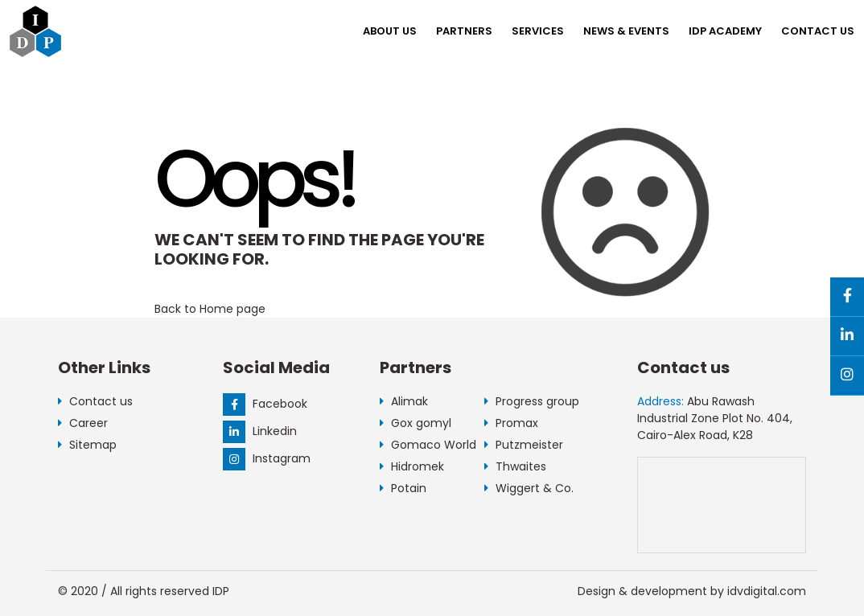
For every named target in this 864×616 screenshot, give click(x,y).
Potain (403, 488)
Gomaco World (428, 445)
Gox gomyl (416, 423)
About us (390, 31)
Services (538, 31)
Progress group (532, 401)
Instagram (267, 458)
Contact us (818, 31)
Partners (464, 31)
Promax (511, 423)
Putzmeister (524, 445)
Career (83, 423)
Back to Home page (210, 309)
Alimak (404, 401)
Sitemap (87, 445)
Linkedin (260, 431)
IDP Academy (725, 31)
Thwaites (515, 466)
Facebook (265, 404)
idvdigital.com (767, 591)
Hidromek (412, 466)
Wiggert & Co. (529, 488)
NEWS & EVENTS (626, 31)
